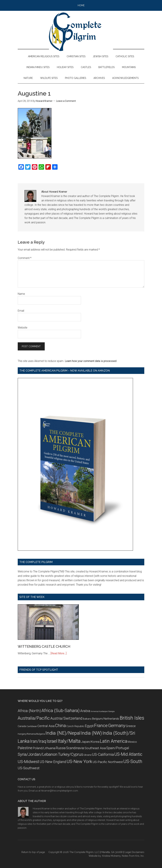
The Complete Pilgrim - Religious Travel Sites (81, 32)
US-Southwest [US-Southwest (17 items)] (29, 768)
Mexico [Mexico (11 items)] (132, 742)
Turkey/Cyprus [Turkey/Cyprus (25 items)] (70, 754)
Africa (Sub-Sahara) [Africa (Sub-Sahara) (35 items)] (61, 710)
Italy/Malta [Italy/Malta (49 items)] (69, 741)
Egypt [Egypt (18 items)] (89, 726)
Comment (25, 258)
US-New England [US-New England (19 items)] (53, 762)
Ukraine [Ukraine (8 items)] (87, 755)
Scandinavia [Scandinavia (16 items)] (75, 748)
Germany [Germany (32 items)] (117, 726)
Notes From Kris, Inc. (133, 856)
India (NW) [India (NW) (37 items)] (91, 733)
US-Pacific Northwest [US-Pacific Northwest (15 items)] (108, 762)
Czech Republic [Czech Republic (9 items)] (75, 726)
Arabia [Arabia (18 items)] (85, 711)
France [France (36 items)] (101, 726)
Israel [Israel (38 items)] (52, 741)
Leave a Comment (66, 101)
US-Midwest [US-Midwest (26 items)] (28, 762)
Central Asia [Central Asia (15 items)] (46, 726)
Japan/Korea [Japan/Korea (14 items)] (90, 742)
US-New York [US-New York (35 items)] (79, 761)
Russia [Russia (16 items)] (61, 748)
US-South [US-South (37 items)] (133, 761)
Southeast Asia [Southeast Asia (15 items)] (95, 748)
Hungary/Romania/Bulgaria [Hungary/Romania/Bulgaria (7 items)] (31, 734)
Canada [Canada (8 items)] (22, 726)
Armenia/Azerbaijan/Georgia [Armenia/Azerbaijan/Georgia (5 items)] (103, 711)
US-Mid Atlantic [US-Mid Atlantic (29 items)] (128, 754)
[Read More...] (59, 653)
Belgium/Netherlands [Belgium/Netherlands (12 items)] (106, 719)
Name (21, 294)
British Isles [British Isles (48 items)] (132, 718)
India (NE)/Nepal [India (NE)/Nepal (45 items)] (63, 733)
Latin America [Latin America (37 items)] (114, 741)
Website (23, 328)
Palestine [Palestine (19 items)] (25, 748)
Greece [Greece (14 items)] (131, 726)
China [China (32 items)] (60, 726)
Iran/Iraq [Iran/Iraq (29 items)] (38, 741)
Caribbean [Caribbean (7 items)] (32, 726)
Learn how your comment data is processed (91, 361)
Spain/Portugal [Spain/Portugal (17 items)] (118, 748)
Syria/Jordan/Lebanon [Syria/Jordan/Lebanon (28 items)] (38, 754)
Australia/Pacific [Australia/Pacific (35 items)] (34, 718)
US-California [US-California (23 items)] (103, 754)
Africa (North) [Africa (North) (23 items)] (29, 711)
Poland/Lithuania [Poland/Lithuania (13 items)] (44, 748)
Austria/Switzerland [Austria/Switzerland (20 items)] (66, 718)
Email (21, 311)
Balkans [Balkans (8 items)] (87, 719)
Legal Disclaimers (135, 852)
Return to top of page (33, 852)
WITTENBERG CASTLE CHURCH (44, 647)
